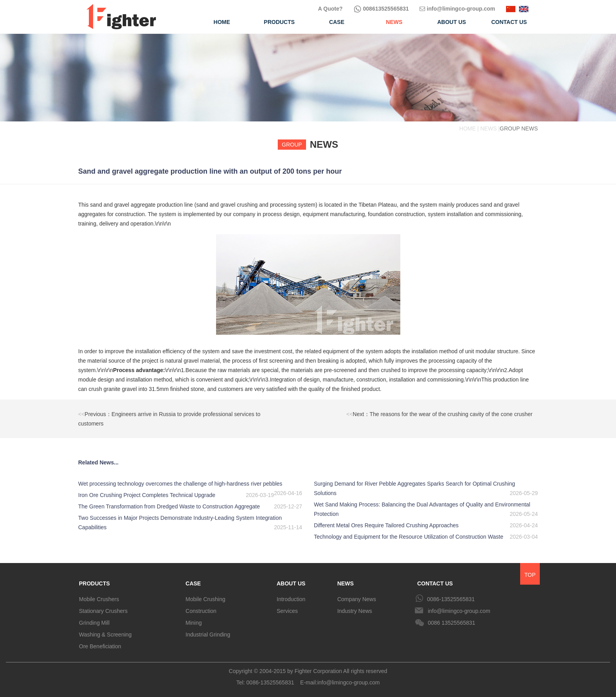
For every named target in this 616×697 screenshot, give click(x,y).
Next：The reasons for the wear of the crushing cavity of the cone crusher (440, 414)
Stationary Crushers (103, 611)
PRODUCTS (94, 583)
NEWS (345, 583)
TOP (530, 575)
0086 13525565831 (452, 623)
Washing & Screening (105, 635)
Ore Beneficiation (100, 646)
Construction (201, 611)
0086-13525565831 (451, 599)
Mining (193, 623)
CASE (193, 583)
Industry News (355, 611)
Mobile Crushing (205, 599)
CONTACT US (435, 583)
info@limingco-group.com (457, 9)
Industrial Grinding (208, 635)
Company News (357, 599)
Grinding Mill (94, 623)
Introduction (291, 599)
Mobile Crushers (99, 599)
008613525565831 (381, 9)
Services (287, 611)
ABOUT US (291, 583)
